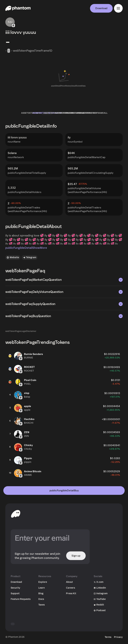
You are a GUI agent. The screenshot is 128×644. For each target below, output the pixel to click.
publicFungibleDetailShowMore (26, 248)
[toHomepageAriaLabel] (16, 514)
